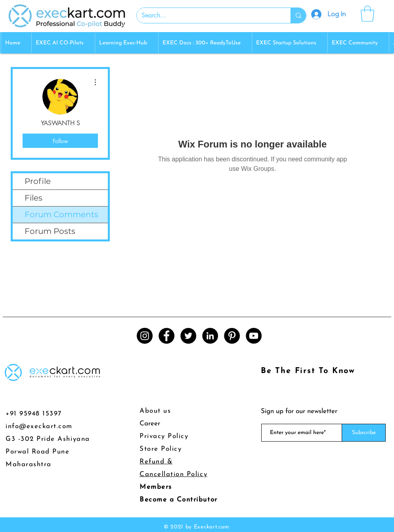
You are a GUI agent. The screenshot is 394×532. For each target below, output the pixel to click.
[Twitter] (188, 336)
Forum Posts (50, 231)
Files (33, 198)
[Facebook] (166, 336)
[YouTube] (254, 336)
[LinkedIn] (210, 336)
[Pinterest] (232, 336)
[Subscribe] (364, 433)
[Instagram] (145, 336)
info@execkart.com (39, 426)
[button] (367, 13)
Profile (38, 181)
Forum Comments (61, 214)
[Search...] (208, 15)
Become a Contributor (179, 500)
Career (150, 424)
